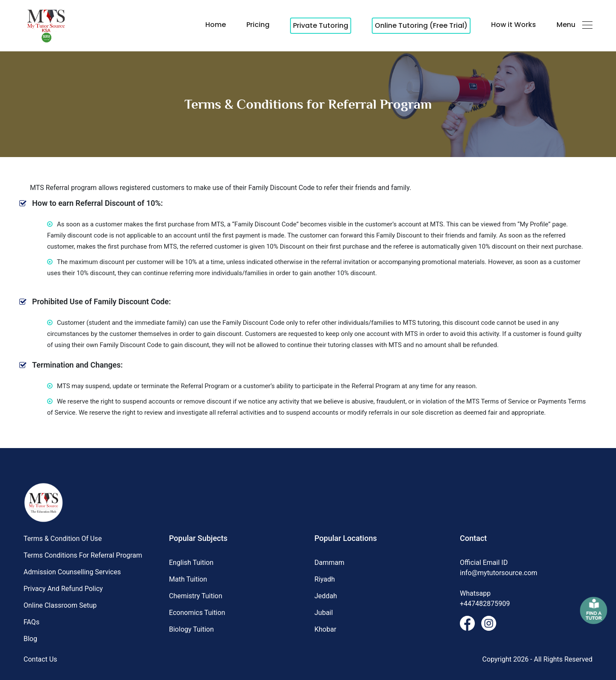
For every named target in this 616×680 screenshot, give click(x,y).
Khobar (325, 629)
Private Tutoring (321, 25)
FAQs (31, 622)
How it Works (514, 25)
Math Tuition (188, 579)
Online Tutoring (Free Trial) (421, 25)
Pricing (258, 25)
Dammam (329, 563)
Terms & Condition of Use (63, 539)
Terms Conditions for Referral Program (83, 555)
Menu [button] (575, 25)
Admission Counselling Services (72, 572)
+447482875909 (485, 604)
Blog (30, 639)
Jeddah (326, 596)
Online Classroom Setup (60, 605)
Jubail (324, 613)
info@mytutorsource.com (499, 573)
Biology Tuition (191, 629)
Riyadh (325, 579)
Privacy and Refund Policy (63, 589)
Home (216, 25)
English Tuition (191, 563)
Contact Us (40, 659)
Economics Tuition (197, 613)
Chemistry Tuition (196, 596)
